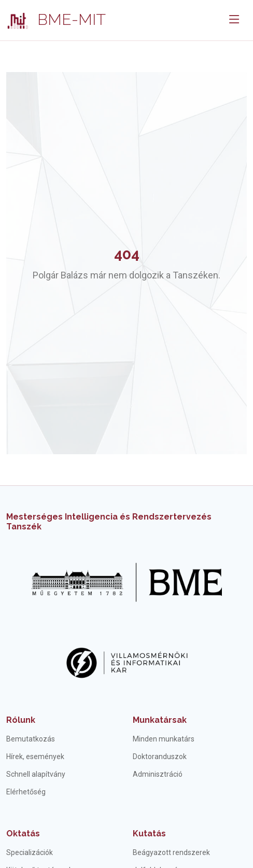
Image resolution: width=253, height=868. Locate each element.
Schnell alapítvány (36, 774)
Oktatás (23, 834)
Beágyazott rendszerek (171, 852)
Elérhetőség (26, 792)
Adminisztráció (158, 774)
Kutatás (149, 834)
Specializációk (30, 852)
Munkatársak (160, 720)
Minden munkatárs (164, 739)
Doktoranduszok (160, 757)
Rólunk (21, 720)
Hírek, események (35, 757)
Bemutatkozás (31, 739)
